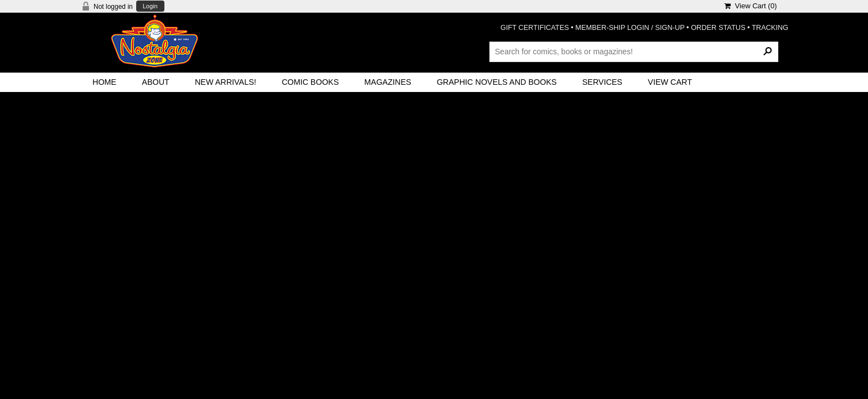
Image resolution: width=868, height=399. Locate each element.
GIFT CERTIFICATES (535, 27)
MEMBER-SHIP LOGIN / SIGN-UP (630, 27)
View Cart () (750, 6)
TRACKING (770, 27)
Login (150, 6)
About (156, 82)
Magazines (388, 82)
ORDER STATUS (718, 27)
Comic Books (310, 82)
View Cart (670, 82)
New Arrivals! (226, 82)
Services (603, 82)
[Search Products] (634, 52)
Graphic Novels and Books (497, 82)
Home (104, 82)
